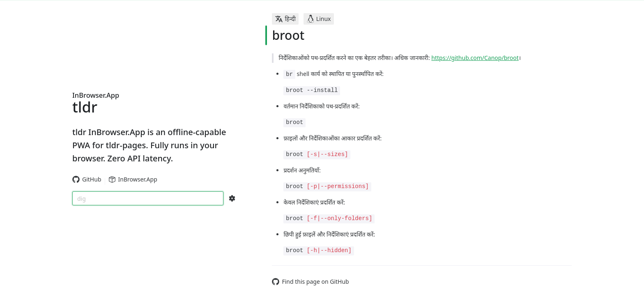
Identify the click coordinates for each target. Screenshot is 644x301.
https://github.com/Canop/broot (475, 58)
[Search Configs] (232, 198)
